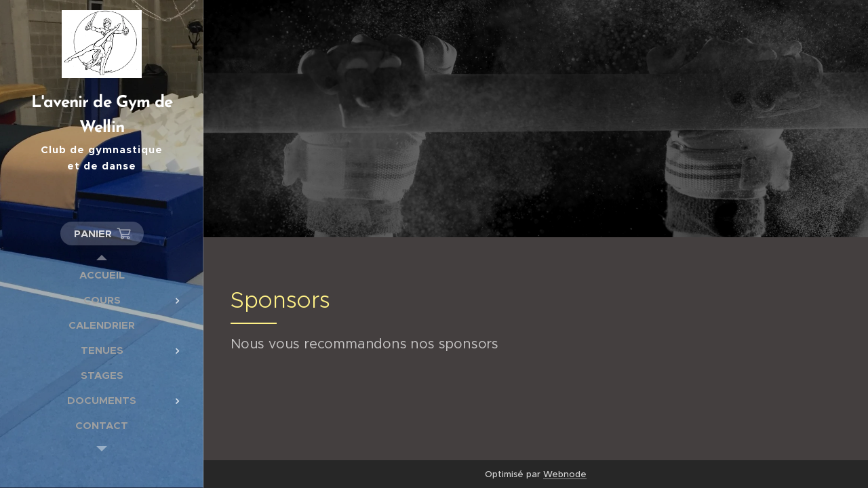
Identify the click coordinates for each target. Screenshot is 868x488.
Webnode (565, 474)
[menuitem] (102, 275)
